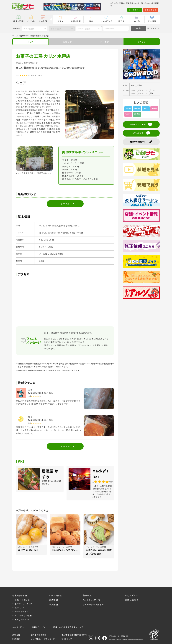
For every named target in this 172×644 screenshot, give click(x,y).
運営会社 (16, 635)
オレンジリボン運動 (23, 615)
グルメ (60, 21)
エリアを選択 (29, 29)
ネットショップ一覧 (92, 600)
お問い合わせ (132, 600)
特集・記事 (18, 21)
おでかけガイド (21, 612)
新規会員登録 (139, 10)
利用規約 (16, 639)
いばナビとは (132, 595)
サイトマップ (67, 639)
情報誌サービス (39, 627)
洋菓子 (152, 93)
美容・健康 (76, 21)
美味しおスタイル (22, 620)
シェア (21, 83)
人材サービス (18, 627)
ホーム (15, 36)
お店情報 (54, 600)
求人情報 (152, 21)
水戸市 (139, 85)
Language (154, 10)
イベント (31, 21)
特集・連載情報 (20, 595)
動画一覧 (87, 595)
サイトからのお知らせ (93, 605)
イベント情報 (55, 595)
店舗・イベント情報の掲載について (68, 627)
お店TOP (43, 21)
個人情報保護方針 (39, 635)
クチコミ (142, 42)
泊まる (137, 21)
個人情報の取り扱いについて (74, 635)
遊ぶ (91, 21)
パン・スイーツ (143, 90)
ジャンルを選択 (84, 29)
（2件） (39, 75)
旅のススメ (19, 607)
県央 (133, 85)
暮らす (122, 21)
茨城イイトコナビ (22, 600)
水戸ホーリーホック (23, 604)
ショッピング (106, 21)
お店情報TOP (23, 36)
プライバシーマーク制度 (117, 636)
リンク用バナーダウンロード (43, 639)
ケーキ (152, 90)
